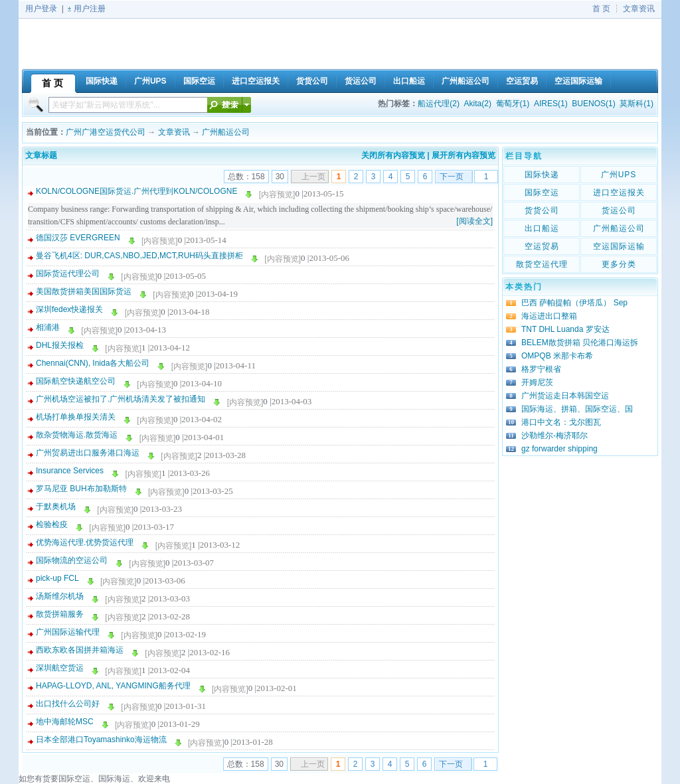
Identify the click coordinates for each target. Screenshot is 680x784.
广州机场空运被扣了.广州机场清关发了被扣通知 (121, 399)
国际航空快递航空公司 (76, 381)
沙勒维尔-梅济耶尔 (554, 435)
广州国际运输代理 (68, 632)
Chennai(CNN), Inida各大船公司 (93, 363)
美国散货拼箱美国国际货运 (84, 291)
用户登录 (41, 9)
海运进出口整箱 (549, 316)
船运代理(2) (439, 104)
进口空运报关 (619, 193)
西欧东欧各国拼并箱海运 (80, 650)
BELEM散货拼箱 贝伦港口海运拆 (580, 343)
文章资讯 (639, 9)
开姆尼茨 (537, 382)
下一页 (452, 177)
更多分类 (619, 264)
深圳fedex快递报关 (69, 309)
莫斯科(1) (637, 104)
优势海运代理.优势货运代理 (85, 542)
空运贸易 (542, 246)
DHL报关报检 (60, 345)
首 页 (601, 9)
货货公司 (542, 210)
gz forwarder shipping (559, 449)
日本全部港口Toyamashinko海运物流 (101, 740)
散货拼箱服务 (60, 614)
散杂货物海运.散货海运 (77, 435)
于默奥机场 (56, 507)
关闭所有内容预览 (393, 155)
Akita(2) (478, 104)
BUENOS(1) (593, 104)
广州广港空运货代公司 (106, 132)
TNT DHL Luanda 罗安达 (565, 329)
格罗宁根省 (541, 369)
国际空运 (542, 193)
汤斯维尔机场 (60, 596)
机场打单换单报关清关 (76, 417)
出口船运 (542, 228)
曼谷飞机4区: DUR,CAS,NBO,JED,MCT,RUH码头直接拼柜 (139, 256)
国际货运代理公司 (68, 274)
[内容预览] (277, 195)
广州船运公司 (226, 132)
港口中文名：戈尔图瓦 (561, 422)
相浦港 (48, 327)
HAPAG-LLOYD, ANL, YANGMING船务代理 (113, 686)
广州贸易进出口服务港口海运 (88, 453)
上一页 (313, 177)
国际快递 (542, 175)
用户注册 (90, 9)
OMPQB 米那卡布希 (557, 356)
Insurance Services (70, 471)
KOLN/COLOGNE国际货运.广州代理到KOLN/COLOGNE (136, 191)
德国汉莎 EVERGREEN (78, 238)
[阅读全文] (474, 221)
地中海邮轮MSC (65, 722)
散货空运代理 (542, 264)
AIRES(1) (551, 104)
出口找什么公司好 (68, 704)
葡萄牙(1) (513, 104)
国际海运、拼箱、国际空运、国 (577, 409)
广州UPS (619, 175)
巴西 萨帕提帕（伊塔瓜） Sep (574, 303)
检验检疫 (52, 524)
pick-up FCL (57, 578)
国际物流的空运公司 (72, 560)
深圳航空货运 (60, 668)
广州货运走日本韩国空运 (565, 396)
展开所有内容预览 (464, 155)
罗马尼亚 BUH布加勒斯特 (81, 489)
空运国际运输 (619, 246)
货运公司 (619, 210)
